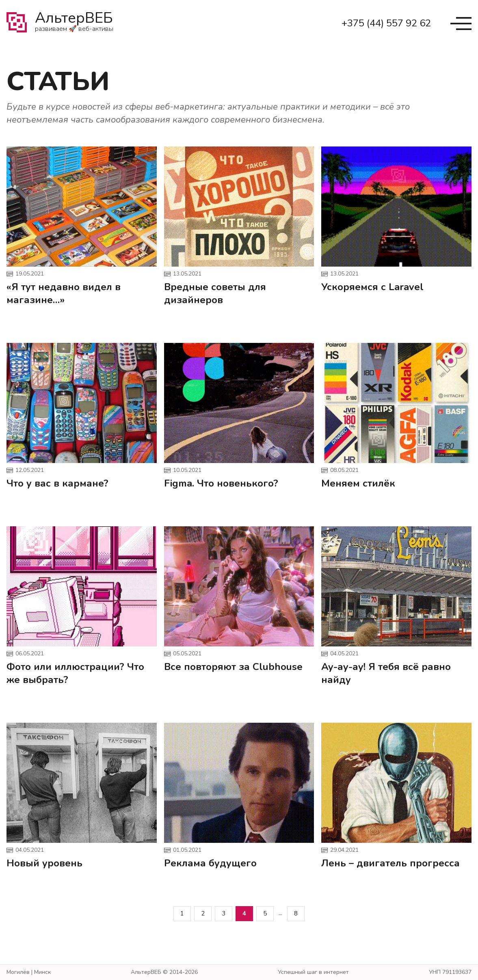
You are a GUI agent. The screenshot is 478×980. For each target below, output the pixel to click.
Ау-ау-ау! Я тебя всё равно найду (386, 673)
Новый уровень (44, 863)
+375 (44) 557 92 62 (386, 23)
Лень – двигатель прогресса (390, 863)
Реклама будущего (210, 863)
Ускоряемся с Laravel (372, 287)
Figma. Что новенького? (221, 483)
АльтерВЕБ (74, 24)
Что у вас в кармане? (57, 483)
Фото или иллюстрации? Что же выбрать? (75, 673)
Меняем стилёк (358, 483)
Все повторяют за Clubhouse (233, 667)
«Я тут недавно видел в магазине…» (64, 293)
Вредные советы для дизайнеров (215, 293)
